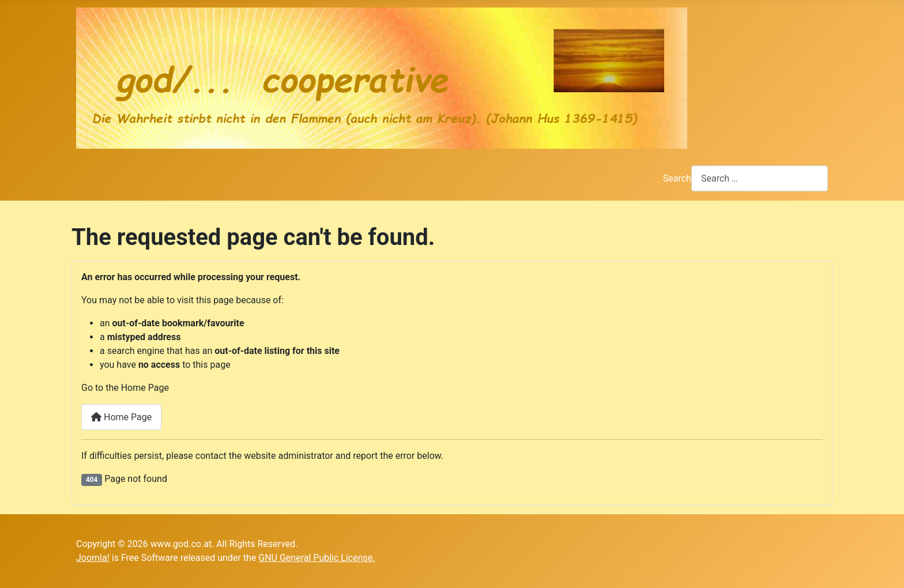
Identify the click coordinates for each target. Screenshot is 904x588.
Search (677, 178)
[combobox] (760, 178)
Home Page (121, 417)
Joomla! (93, 558)
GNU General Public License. (317, 558)
